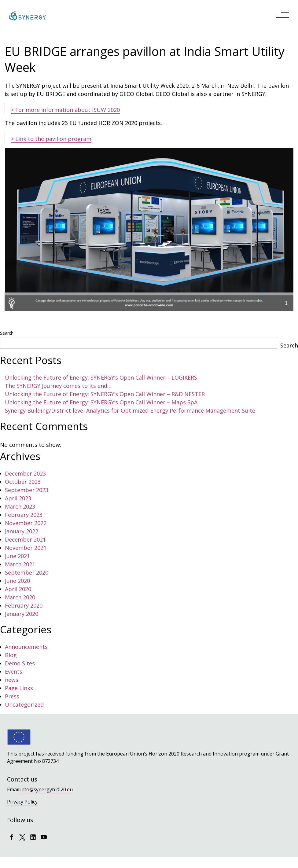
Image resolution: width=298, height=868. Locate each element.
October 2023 (23, 482)
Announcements (26, 647)
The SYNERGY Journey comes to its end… (58, 386)
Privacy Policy (22, 802)
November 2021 (26, 548)
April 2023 (18, 498)
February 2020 (24, 605)
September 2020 (27, 572)
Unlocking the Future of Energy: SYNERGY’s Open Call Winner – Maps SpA (101, 402)
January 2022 (22, 531)
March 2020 (20, 597)
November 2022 (26, 523)
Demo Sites (20, 663)
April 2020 (18, 589)
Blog (11, 655)
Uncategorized (24, 704)
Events (14, 671)
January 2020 (22, 614)
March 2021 (20, 564)
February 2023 (24, 515)
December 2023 (25, 473)
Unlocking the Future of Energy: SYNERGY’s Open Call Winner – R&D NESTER (105, 394)
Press (12, 696)
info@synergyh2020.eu (46, 789)
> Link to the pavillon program (51, 139)
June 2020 (17, 581)
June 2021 (17, 556)
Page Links (19, 688)
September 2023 (27, 490)
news (12, 680)
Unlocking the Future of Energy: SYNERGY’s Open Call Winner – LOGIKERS (101, 377)
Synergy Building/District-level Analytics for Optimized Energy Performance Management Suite (130, 410)
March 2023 (20, 506)
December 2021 (25, 539)
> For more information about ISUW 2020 (65, 110)
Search (7, 333)
